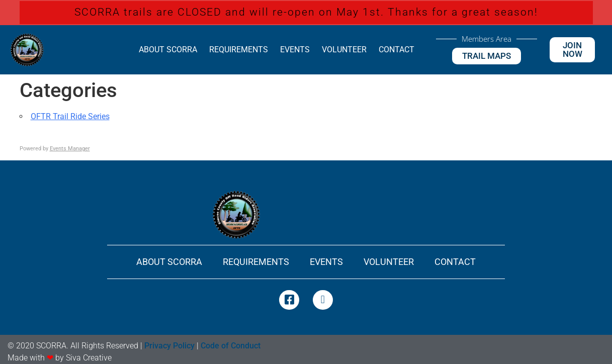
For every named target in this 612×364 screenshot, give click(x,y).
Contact (397, 50)
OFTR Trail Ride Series (70, 116)
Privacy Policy (169, 346)
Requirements (239, 50)
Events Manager (70, 149)
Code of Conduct (231, 346)
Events (295, 50)
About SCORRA (168, 50)
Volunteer (344, 50)
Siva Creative (89, 358)
